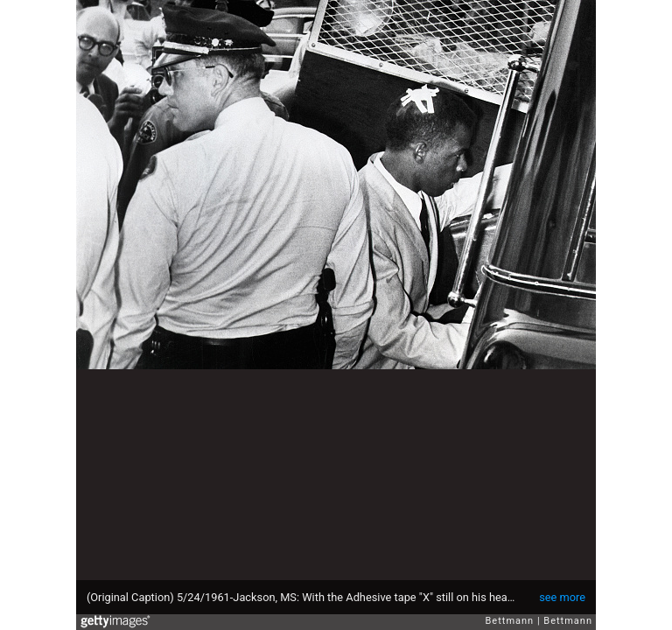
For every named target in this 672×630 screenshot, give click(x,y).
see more (562, 597)
